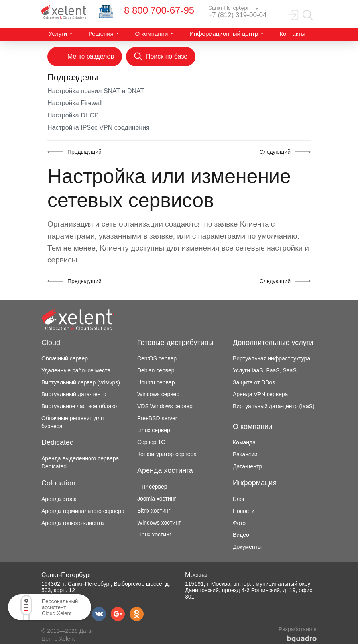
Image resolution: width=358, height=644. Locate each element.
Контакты (292, 34)
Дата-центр (247, 466)
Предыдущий (85, 152)
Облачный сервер (65, 358)
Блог (239, 499)
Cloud (51, 343)
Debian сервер (156, 370)
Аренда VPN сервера (260, 394)
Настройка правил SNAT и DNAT (96, 91)
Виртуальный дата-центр (74, 394)
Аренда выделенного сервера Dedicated (80, 462)
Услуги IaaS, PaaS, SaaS (265, 370)
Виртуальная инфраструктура (271, 358)
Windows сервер (158, 394)
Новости (244, 511)
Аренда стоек (59, 499)
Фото (239, 523)
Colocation (58, 483)
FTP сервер (152, 487)
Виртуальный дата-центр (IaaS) (274, 406)
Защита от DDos (254, 382)
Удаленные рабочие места (76, 370)
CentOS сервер (157, 358)
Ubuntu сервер (156, 382)
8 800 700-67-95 (159, 10)
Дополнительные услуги (273, 343)
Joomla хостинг (157, 499)
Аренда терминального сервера (83, 511)
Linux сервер (154, 430)
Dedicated (58, 442)
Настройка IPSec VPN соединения (98, 128)
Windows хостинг (159, 523)
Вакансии (245, 454)
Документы (247, 547)
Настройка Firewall (75, 103)
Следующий (275, 152)
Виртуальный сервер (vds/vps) (81, 382)
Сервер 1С (151, 442)
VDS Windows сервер (165, 406)
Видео (241, 535)
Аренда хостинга (165, 470)
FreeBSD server (157, 418)
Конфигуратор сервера (167, 454)
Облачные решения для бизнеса (73, 422)
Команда (244, 442)
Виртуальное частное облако (79, 406)
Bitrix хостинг (154, 511)
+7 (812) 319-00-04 (237, 15)
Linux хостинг (154, 534)
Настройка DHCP (73, 115)
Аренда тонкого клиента (73, 523)
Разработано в (298, 634)
